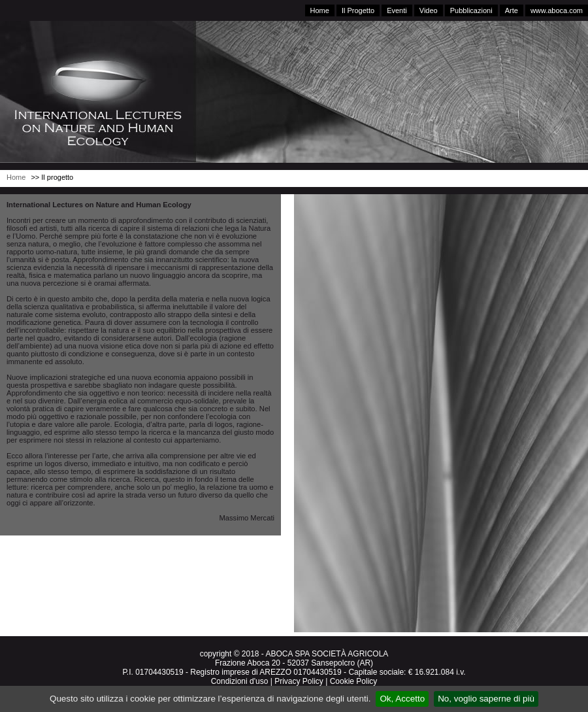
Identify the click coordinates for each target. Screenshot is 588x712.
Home (320, 10)
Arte (512, 10)
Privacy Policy (299, 681)
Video (429, 10)
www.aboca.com (557, 10)
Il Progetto (358, 10)
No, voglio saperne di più (486, 699)
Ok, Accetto (402, 699)
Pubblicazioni (471, 10)
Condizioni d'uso (240, 681)
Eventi (397, 10)
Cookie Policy (354, 681)
